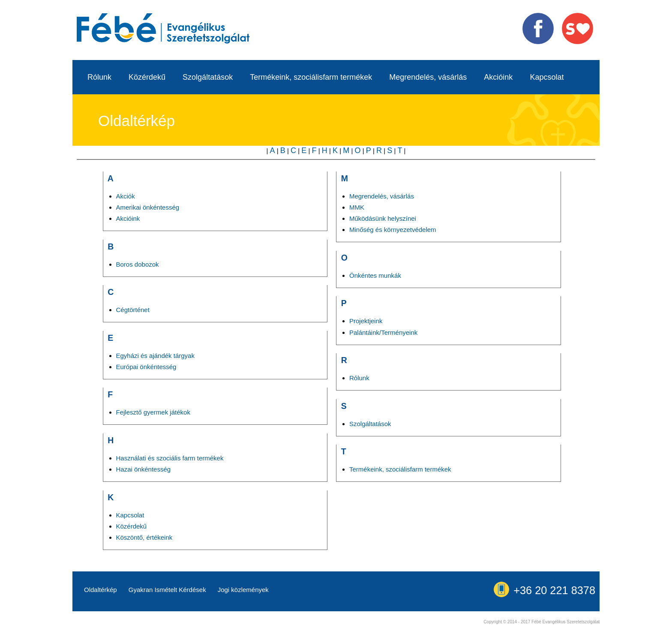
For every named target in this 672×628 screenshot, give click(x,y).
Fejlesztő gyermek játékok (153, 412)
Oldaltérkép (100, 590)
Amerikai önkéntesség (148, 207)
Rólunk (99, 77)
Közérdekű (147, 77)
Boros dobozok (138, 264)
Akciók (126, 196)
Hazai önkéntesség (144, 469)
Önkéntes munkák (375, 275)
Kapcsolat (547, 77)
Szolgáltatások (208, 77)
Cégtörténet (133, 310)
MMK (357, 207)
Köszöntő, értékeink (144, 537)
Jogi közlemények (243, 590)
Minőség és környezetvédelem (393, 230)
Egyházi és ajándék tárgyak (155, 356)
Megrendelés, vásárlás (428, 77)
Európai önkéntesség (146, 367)
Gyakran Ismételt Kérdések (167, 590)
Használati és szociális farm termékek (170, 458)
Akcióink (498, 77)
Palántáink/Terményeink (383, 332)
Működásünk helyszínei (383, 218)
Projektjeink (366, 321)
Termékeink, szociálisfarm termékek (311, 77)
